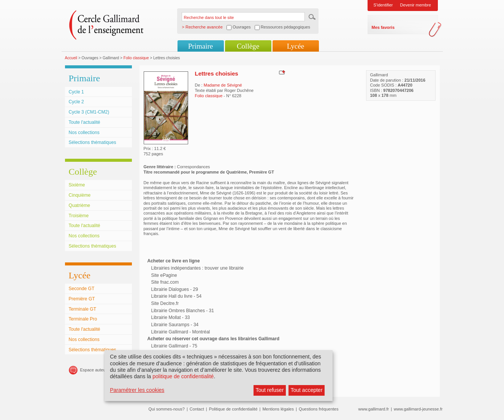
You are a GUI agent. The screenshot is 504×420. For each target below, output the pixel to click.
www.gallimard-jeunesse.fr (418, 409)
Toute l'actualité (85, 122)
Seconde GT (82, 289)
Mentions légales (278, 409)
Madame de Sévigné (223, 85)
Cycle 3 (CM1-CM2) (89, 112)
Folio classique (136, 58)
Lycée (296, 46)
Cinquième (80, 195)
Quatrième (79, 205)
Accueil (71, 58)
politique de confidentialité (183, 376)
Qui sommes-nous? (167, 409)
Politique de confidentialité (233, 409)
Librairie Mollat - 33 (171, 317)
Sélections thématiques (93, 142)
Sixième (77, 185)
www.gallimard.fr (374, 409)
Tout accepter (307, 390)
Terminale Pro (83, 319)
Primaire (200, 46)
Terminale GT (83, 309)
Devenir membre (416, 5)
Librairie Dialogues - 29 (175, 289)
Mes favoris (383, 27)
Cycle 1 (76, 92)
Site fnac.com (165, 282)
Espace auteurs (95, 370)
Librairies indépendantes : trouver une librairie (197, 268)
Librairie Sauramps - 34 (175, 325)
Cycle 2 (76, 102)
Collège (248, 46)
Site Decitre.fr (165, 303)
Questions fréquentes (319, 409)
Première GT (82, 299)
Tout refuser (269, 390)
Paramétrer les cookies (137, 390)
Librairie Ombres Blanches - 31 (183, 311)
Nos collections (84, 133)
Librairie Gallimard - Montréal (181, 332)
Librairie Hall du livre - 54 (177, 296)
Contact (197, 409)
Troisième (79, 216)
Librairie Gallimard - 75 (174, 346)
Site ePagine (164, 275)
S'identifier (383, 5)
